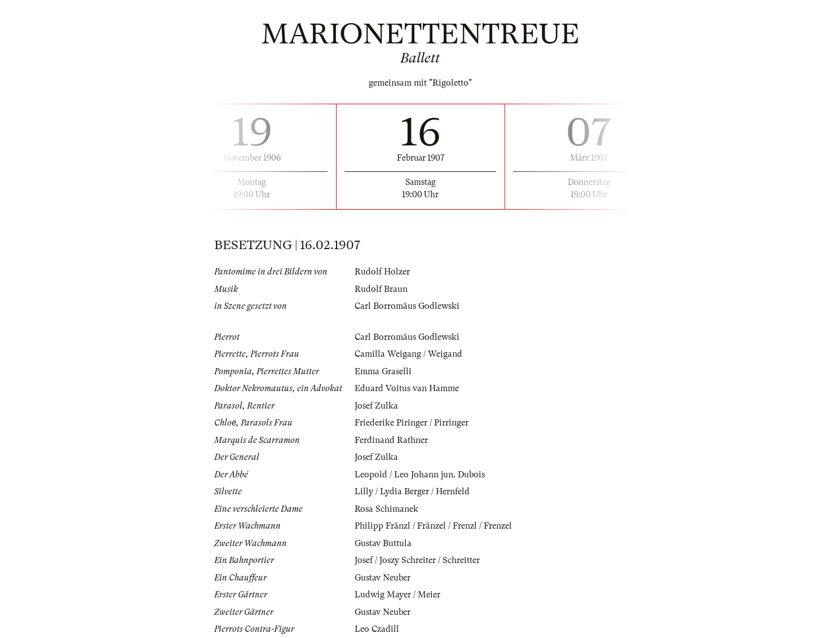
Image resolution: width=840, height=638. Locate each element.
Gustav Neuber (383, 578)
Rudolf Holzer (382, 272)
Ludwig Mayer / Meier (397, 595)
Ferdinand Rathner (391, 440)
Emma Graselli (383, 371)
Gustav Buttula (383, 543)
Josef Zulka (376, 406)
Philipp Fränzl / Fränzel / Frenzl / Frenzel (433, 526)
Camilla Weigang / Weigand (408, 354)
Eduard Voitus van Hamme (407, 388)
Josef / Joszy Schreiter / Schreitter (417, 560)
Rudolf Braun (381, 289)
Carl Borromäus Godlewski (407, 306)
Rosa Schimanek (386, 509)
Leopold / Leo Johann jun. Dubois (420, 475)
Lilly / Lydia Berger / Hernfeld (412, 491)
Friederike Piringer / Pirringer (412, 423)
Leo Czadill (377, 629)
